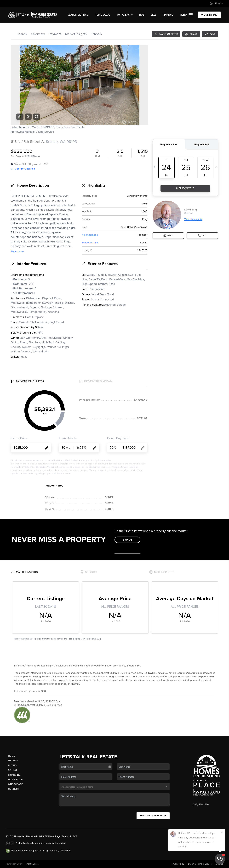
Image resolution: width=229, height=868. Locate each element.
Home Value (102, 15)
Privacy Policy (178, 864)
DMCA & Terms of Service (200, 864)
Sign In (216, 3)
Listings (13, 761)
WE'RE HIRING (209, 15)
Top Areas (125, 15)
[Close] (222, 832)
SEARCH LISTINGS (78, 15)
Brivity (20, 864)
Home (11, 756)
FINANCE (168, 15)
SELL (154, 15)
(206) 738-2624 (201, 804)
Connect (14, 789)
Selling (12, 770)
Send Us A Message (153, 816)
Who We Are (15, 784)
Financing (14, 775)
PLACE (74, 836)
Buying (12, 765)
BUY (142, 15)
